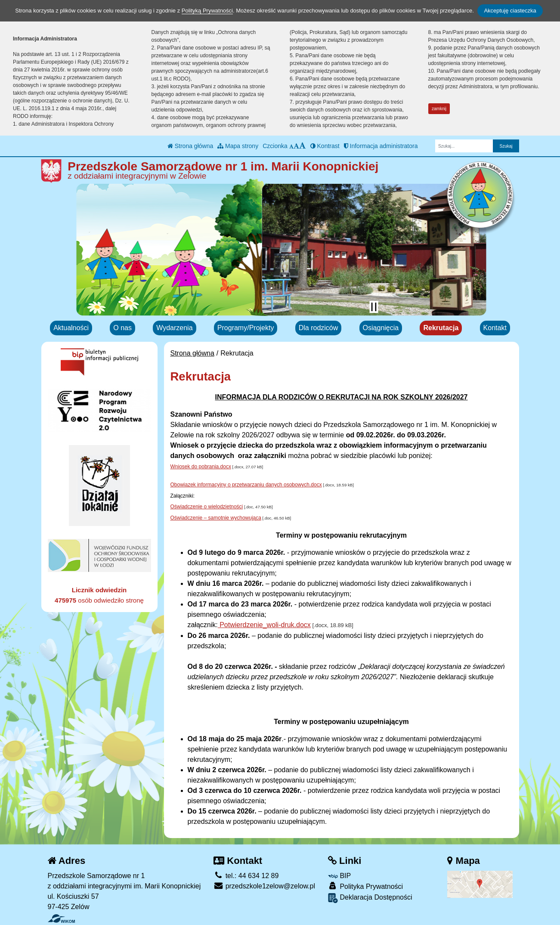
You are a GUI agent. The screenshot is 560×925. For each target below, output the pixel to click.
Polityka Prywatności (365, 886)
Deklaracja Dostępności (370, 898)
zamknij (439, 109)
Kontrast (325, 146)
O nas (122, 328)
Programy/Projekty (246, 328)
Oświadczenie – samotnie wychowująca (216, 518)
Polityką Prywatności (207, 11)
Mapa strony (238, 146)
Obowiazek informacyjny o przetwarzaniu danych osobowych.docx (246, 485)
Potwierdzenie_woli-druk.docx (264, 625)
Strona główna (190, 146)
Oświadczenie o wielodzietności (207, 507)
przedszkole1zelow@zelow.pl (264, 886)
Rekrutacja (441, 328)
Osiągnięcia (381, 328)
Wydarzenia (174, 328)
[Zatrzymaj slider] (374, 307)
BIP (339, 876)
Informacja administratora (381, 146)
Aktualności (71, 328)
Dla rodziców (319, 328)
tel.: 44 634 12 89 (246, 876)
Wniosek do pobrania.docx (201, 467)
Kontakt (495, 328)
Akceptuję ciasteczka (510, 11)
